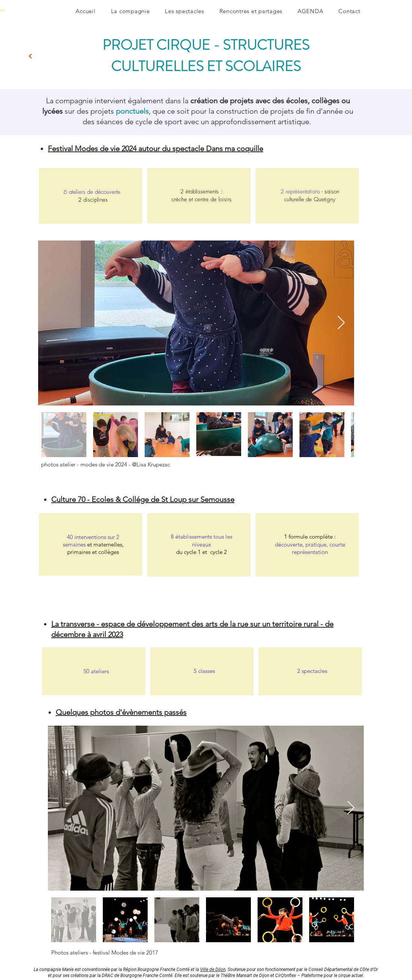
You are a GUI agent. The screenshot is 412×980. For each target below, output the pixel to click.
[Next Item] (341, 323)
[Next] (30, 56)
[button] (130, 11)
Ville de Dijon (213, 969)
